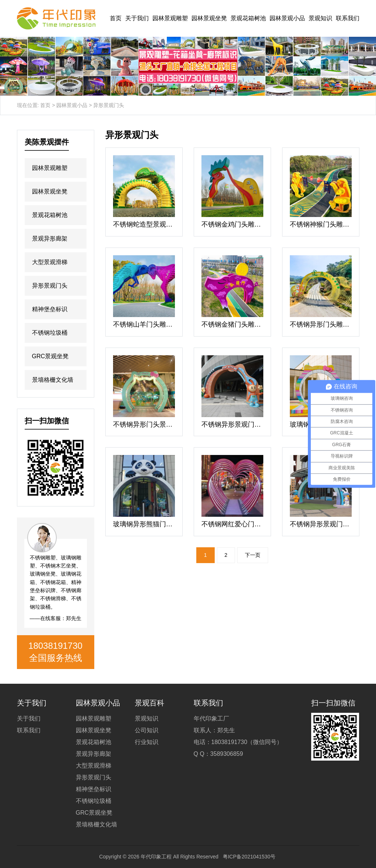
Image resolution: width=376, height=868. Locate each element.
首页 (116, 18)
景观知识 (320, 18)
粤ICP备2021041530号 (249, 857)
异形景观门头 (50, 286)
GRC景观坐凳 (50, 356)
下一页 (253, 555)
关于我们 (137, 18)
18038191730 (55, 646)
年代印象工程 (156, 857)
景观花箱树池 (248, 18)
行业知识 (147, 742)
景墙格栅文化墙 (53, 380)
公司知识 (147, 730)
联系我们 (348, 18)
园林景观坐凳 (209, 18)
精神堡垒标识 (50, 309)
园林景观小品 (287, 18)
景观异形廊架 (50, 239)
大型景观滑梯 (50, 262)
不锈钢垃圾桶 (50, 333)
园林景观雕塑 (170, 18)
